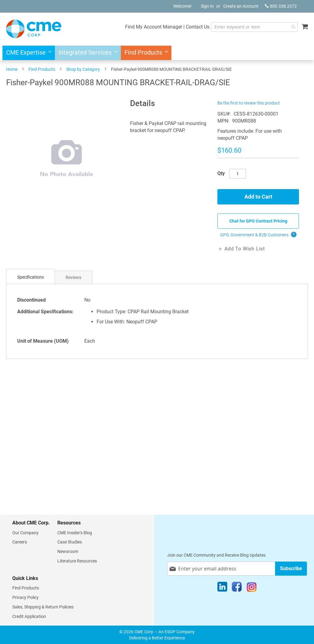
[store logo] (34, 29)
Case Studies (70, 542)
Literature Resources (77, 561)
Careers (20, 542)
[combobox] (254, 27)
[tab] (31, 277)
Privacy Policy (25, 597)
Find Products (42, 69)
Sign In (207, 6)
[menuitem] (27, 53)
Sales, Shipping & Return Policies (43, 607)
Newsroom (68, 551)
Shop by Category (83, 69)
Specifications (31, 277)
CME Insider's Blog (75, 533)
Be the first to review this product (249, 103)
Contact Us (198, 27)
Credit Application (29, 616)
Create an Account (241, 6)
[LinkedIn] (222, 588)
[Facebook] (237, 588)
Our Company (25, 533)
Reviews (73, 277)
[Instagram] (252, 588)
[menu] (157, 53)
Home (12, 69)
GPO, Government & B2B (258, 235)
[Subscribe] (291, 568)
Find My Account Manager (154, 27)
